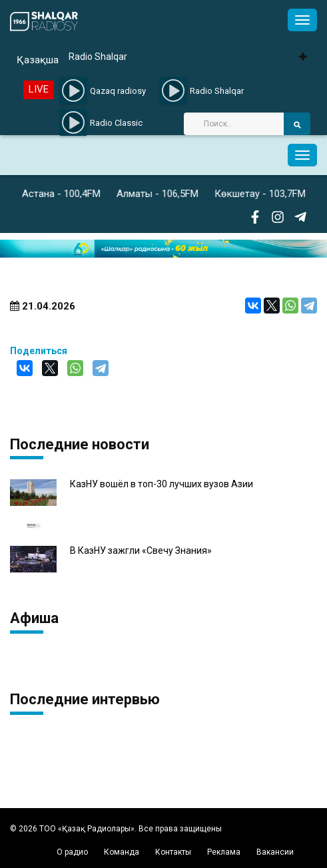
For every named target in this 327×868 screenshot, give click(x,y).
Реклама (224, 852)
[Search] (234, 124)
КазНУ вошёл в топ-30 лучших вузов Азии (162, 484)
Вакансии (275, 852)
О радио (72, 852)
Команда (122, 852)
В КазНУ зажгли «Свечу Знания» (141, 551)
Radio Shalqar (98, 57)
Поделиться (39, 351)
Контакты (173, 852)
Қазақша (38, 60)
